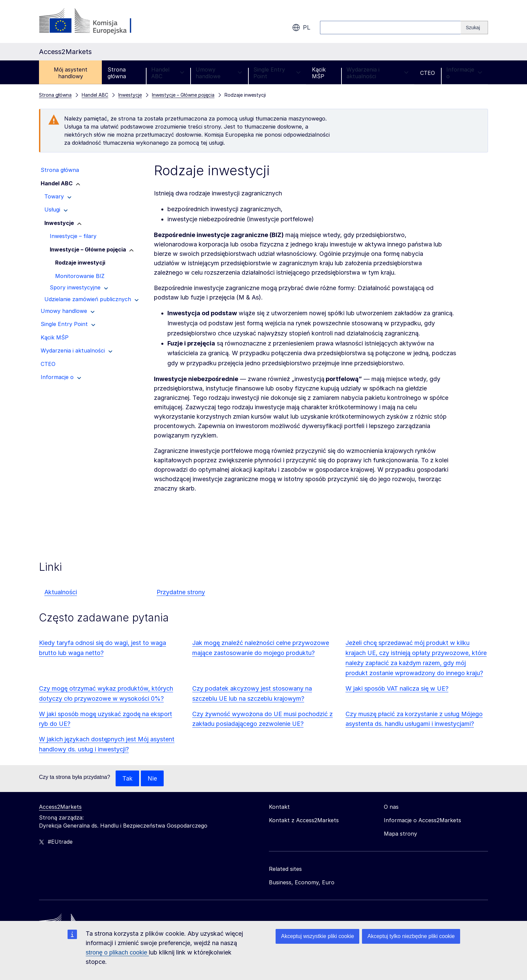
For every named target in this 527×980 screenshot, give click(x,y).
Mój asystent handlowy (71, 73)
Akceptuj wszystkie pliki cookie (317, 936)
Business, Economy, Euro (302, 883)
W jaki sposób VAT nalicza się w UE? (397, 688)
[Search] (474, 28)
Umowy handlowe (219, 73)
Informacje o (464, 73)
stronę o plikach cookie (117, 952)
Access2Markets (60, 807)
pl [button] (301, 28)
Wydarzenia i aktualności (378, 73)
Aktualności (61, 592)
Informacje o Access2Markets (422, 821)
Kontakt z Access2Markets (304, 821)
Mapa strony (400, 834)
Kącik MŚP (319, 73)
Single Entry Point (277, 73)
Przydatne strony (181, 592)
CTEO (428, 73)
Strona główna (117, 73)
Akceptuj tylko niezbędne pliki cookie (411, 936)
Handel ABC (168, 73)
